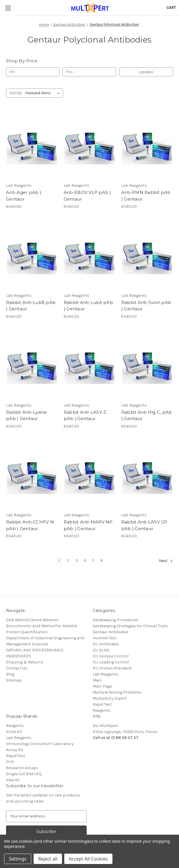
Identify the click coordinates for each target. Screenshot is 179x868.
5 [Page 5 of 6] (93, 560)
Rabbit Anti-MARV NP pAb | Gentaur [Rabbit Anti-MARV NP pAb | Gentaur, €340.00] (88, 525)
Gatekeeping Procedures (115, 620)
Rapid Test (102, 704)
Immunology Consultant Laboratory (40, 744)
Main (97, 680)
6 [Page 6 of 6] (102, 560)
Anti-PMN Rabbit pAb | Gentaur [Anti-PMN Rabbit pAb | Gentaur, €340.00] (146, 196)
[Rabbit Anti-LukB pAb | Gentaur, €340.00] (32, 255)
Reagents (102, 710)
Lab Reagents (105, 674)
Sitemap (14, 680)
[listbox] (44, 93)
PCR (10, 762)
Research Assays (22, 768)
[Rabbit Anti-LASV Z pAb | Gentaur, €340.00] (89, 365)
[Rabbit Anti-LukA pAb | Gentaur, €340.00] (89, 255)
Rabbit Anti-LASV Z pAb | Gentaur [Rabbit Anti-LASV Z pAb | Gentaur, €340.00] (85, 415)
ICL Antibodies (106, 644)
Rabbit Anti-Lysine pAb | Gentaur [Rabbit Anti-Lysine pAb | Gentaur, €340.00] (27, 415)
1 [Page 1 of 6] (59, 560)
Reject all (48, 859)
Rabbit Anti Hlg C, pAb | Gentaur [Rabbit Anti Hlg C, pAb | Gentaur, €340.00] (147, 415)
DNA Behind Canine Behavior (32, 620)
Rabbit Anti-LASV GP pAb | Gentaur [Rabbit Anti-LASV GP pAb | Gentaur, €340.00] (144, 525)
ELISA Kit (14, 732)
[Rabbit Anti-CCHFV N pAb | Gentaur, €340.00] (32, 475)
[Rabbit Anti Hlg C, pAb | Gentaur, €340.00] (147, 365)
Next (166, 561)
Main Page (102, 686)
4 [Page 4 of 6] (85, 560)
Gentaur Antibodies (111, 632)
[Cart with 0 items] (171, 8)
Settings (18, 859)
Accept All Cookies (88, 859)
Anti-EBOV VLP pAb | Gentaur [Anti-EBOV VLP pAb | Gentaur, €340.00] (87, 196)
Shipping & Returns (25, 662)
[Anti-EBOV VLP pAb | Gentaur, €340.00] (89, 146)
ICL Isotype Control (111, 656)
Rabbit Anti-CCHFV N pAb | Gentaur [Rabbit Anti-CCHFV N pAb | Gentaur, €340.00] (30, 525)
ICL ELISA (101, 650)
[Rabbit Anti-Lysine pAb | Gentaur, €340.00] (32, 365)
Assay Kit (15, 750)
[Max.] (89, 72)
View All (13, 780)
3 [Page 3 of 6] (77, 560)
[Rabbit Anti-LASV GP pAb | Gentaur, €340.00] (147, 475)
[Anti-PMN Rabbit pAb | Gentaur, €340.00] (147, 146)
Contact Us (17, 668)
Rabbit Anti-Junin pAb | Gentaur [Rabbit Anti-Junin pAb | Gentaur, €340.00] (146, 306)
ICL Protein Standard (112, 668)
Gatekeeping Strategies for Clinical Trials (130, 626)
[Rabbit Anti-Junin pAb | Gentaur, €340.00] (147, 255)
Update (146, 72)
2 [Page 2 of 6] (68, 560)
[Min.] (33, 72)
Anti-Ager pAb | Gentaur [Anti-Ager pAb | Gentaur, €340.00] (24, 196)
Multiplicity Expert (110, 698)
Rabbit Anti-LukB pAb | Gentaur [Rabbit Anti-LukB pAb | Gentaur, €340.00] (31, 306)
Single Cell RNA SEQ (24, 774)
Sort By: (16, 93)
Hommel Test (105, 638)
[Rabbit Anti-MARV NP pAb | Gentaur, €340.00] (89, 475)
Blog (10, 674)
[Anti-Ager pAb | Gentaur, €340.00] (32, 146)
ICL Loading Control (111, 662)
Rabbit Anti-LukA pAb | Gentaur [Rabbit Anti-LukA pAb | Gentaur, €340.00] (88, 306)
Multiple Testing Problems (117, 692)
